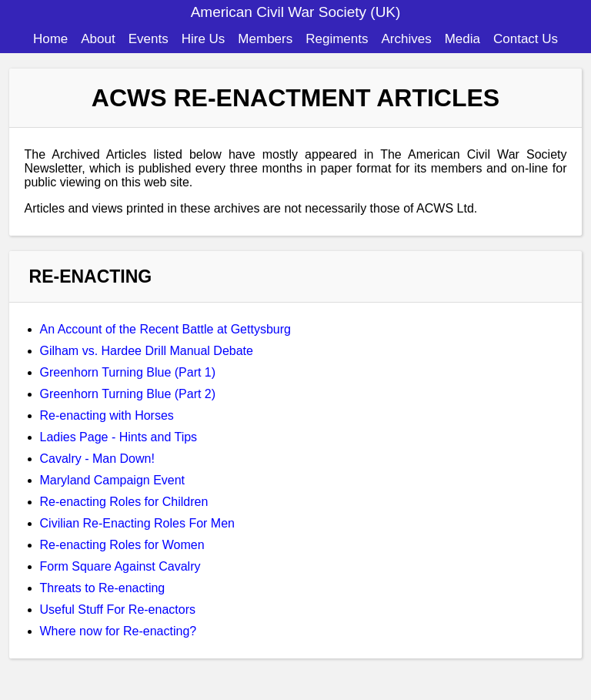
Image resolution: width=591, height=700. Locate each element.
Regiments (337, 39)
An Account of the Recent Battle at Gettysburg (165, 329)
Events (149, 39)
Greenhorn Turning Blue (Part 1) (128, 372)
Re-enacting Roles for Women (122, 545)
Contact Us (526, 39)
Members (265, 39)
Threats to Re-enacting (103, 588)
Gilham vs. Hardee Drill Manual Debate (147, 351)
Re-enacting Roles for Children (124, 502)
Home (50, 39)
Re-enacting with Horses (107, 415)
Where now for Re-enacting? (119, 631)
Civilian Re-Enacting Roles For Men (137, 523)
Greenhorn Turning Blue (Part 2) (128, 394)
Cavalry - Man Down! (97, 459)
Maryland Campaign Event (113, 480)
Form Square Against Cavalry (120, 566)
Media (462, 39)
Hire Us (204, 39)
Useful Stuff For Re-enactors (118, 610)
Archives (406, 39)
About (98, 39)
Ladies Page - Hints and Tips (119, 437)
